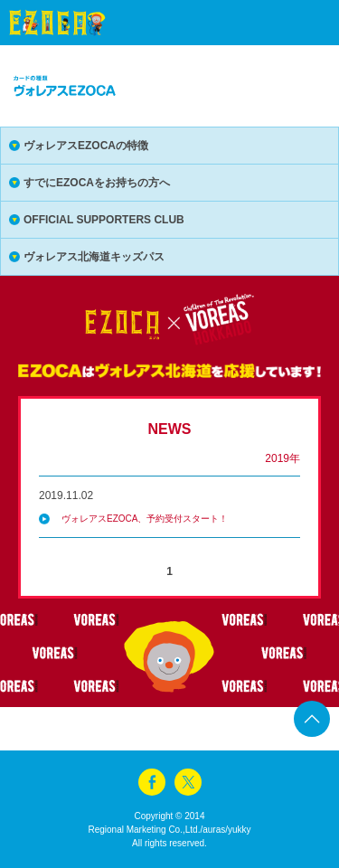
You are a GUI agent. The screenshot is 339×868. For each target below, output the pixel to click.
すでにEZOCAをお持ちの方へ (97, 183)
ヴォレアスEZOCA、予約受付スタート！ (145, 519)
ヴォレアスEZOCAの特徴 (86, 146)
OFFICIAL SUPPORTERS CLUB (104, 220)
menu (294, 23)
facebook (152, 782)
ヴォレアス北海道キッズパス (94, 257)
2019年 (282, 458)
